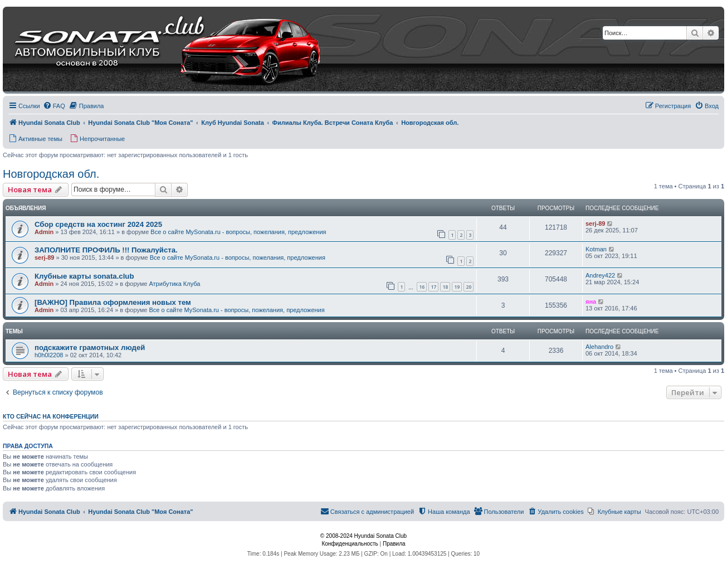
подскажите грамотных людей (90, 348)
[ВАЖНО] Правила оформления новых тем (113, 302)
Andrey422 (600, 275)
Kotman (596, 249)
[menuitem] (54, 106)
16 (422, 287)
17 (433, 287)
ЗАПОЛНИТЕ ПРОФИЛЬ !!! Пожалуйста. (106, 250)
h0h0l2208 (49, 355)
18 (445, 287)
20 (469, 287)
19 (457, 287)
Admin (44, 232)
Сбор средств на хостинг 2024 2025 (98, 224)
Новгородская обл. (51, 174)
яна (591, 302)
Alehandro (599, 347)
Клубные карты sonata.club (84, 276)
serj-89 (595, 223)
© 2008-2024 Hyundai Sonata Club (363, 536)
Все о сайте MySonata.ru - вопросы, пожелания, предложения (238, 232)
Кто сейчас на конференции (51, 416)
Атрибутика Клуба (174, 284)
